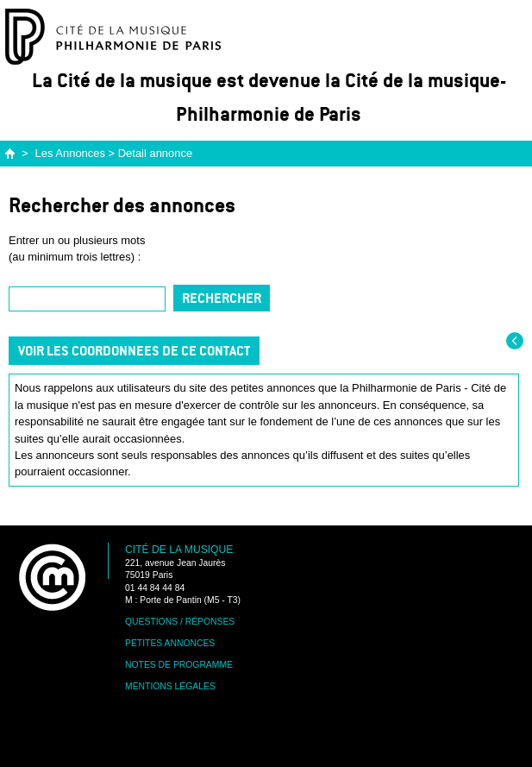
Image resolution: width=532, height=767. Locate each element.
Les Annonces (70, 153)
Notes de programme (179, 665)
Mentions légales (170, 686)
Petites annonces (170, 643)
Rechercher (222, 298)
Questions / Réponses (180, 622)
